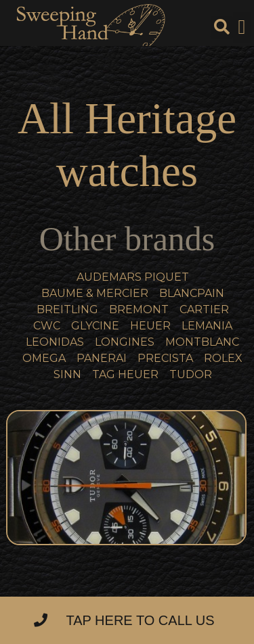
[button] (242, 27)
